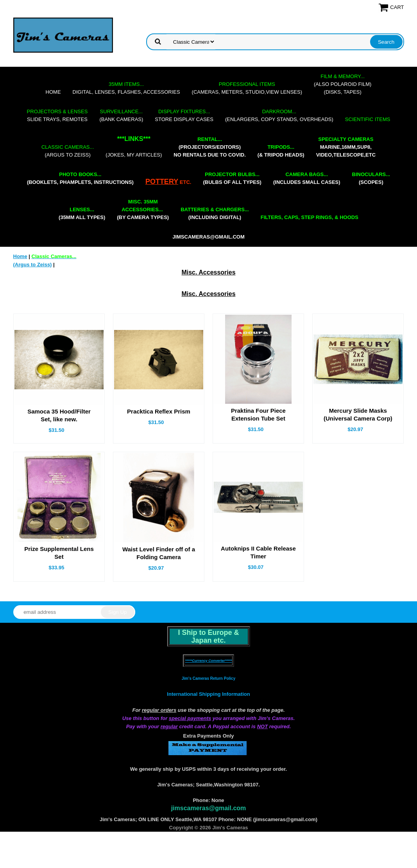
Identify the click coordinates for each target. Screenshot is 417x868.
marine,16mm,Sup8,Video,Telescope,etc (346, 147)
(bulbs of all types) (232, 178)
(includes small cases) (307, 178)
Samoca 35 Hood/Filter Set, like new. (59, 415)
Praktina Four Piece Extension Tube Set (258, 414)
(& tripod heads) (281, 151)
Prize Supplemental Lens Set (59, 553)
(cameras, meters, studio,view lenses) (247, 88)
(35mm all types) (82, 213)
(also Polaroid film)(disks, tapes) (343, 84)
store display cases (184, 115)
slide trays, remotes (57, 115)
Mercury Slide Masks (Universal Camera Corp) (358, 414)
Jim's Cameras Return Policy (208, 678)
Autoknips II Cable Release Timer (258, 552)
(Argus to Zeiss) (68, 151)
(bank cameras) (121, 115)
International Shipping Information (208, 694)
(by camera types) (143, 209)
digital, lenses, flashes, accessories (126, 88)
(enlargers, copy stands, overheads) (279, 115)
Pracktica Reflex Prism (159, 411)
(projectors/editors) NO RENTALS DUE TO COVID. (209, 147)
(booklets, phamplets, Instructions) (80, 178)
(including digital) (215, 213)
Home (53, 92)
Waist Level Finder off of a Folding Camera (159, 553)
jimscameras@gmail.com (208, 237)
